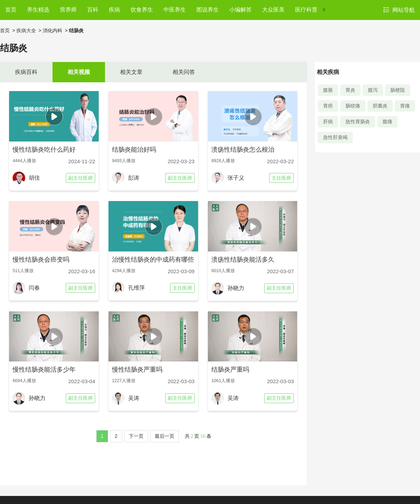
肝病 (328, 122)
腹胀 (328, 90)
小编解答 (240, 10)
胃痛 (405, 106)
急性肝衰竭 (335, 137)
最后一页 (164, 436)
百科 (93, 10)
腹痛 (387, 122)
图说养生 (208, 10)
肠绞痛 (353, 106)
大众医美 (273, 10)
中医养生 (175, 10)
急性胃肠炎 (358, 122)
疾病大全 (26, 30)
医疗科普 (306, 10)
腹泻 (373, 90)
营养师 (68, 10)
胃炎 (350, 90)
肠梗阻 (398, 90)
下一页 (136, 436)
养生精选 (38, 10)
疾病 (114, 10)
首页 (11, 10)
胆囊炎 (380, 106)
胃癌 (328, 106)
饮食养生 (142, 10)
